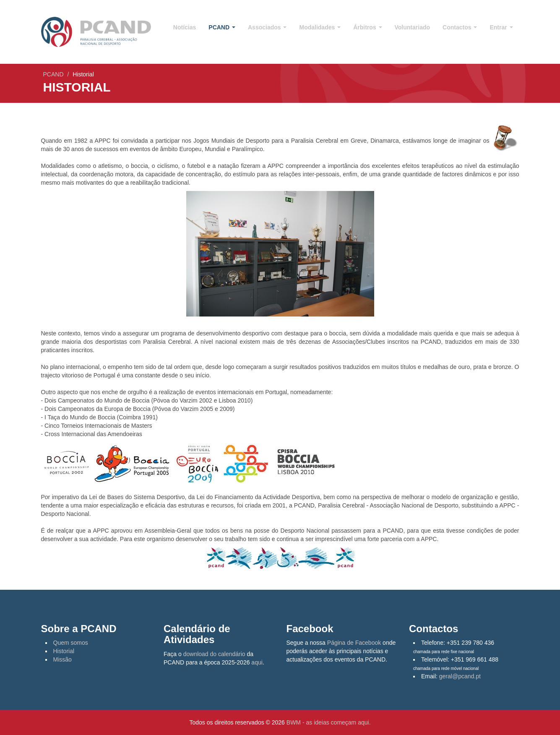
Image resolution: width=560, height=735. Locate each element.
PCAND (222, 27)
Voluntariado (413, 27)
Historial (64, 651)
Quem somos (71, 643)
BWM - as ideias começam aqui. (329, 722)
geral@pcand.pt (460, 676)
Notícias (185, 27)
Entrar (501, 27)
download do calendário (214, 654)
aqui (257, 662)
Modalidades (320, 27)
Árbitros (367, 27)
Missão (63, 659)
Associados (267, 27)
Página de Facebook (354, 643)
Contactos (460, 27)
